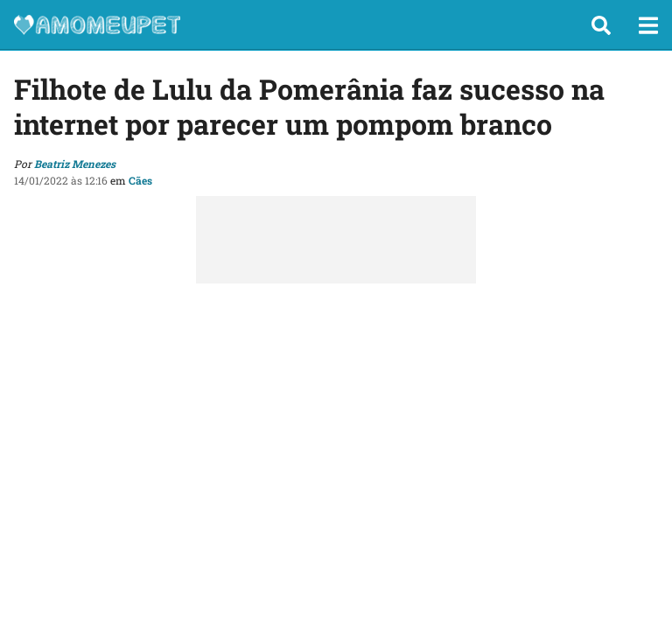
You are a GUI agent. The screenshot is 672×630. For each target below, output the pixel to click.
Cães (140, 180)
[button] (601, 25)
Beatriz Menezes (75, 164)
